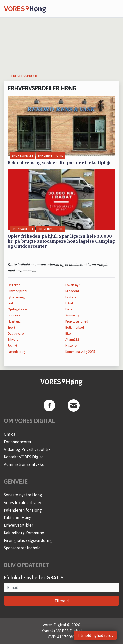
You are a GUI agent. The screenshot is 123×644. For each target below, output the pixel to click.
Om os (9, 434)
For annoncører (18, 442)
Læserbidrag (16, 352)
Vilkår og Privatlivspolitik (27, 449)
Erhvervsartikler (18, 525)
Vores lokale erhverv (23, 503)
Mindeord (72, 291)
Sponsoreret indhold (22, 548)
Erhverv (13, 340)
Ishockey (14, 315)
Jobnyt (12, 346)
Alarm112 (72, 340)
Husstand (14, 321)
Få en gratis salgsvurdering (28, 540)
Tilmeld (62, 601)
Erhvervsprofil (17, 291)
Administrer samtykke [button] (24, 464)
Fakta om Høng (18, 518)
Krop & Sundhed (77, 321)
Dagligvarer (16, 333)
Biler (69, 333)
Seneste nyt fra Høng (23, 495)
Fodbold (14, 303)
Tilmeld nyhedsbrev (95, 635)
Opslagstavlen (18, 309)
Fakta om (72, 297)
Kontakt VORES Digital (24, 457)
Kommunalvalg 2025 (80, 352)
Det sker (14, 285)
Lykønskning (16, 297)
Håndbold (72, 303)
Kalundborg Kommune (24, 533)
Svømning (72, 315)
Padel (69, 309)
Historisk (71, 346)
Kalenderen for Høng (23, 510)
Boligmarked (75, 327)
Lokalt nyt (73, 285)
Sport (11, 327)
